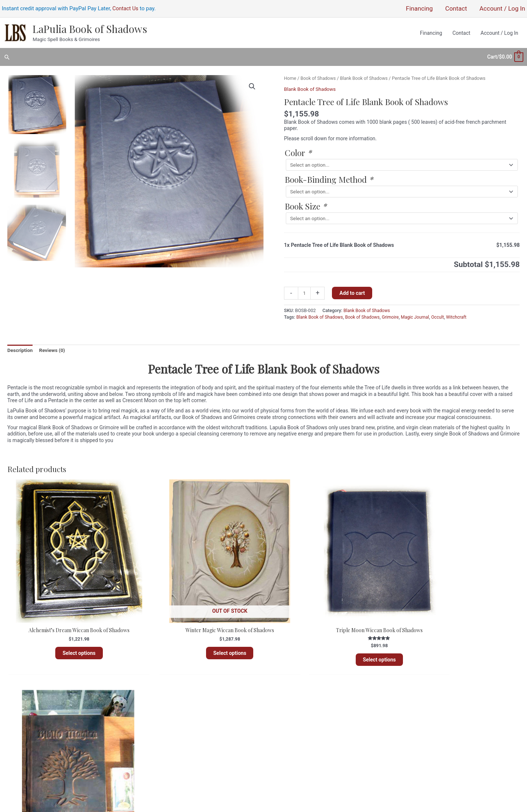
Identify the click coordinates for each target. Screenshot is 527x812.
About (249, 720)
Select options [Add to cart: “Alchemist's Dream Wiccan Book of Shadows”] (68, 630)
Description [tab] (20, 347)
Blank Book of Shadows (367, 75)
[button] (7, 56)
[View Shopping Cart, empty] (505, 55)
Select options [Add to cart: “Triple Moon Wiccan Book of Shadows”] (328, 636)
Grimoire (394, 314)
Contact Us (126, 9)
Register (280, 720)
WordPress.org (288, 746)
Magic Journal (419, 314)
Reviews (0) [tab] (54, 347)
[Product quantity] (305, 290)
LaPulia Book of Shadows (89, 29)
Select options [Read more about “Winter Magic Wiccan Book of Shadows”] (198, 630)
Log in (278, 727)
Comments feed (289, 739)
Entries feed (284, 733)
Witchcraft (462, 314)
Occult (443, 314)
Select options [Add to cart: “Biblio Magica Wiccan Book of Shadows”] (458, 630)
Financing (245, 733)
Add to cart (353, 290)
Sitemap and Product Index (225, 739)
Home (290, 75)
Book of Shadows (319, 75)
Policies (247, 727)
